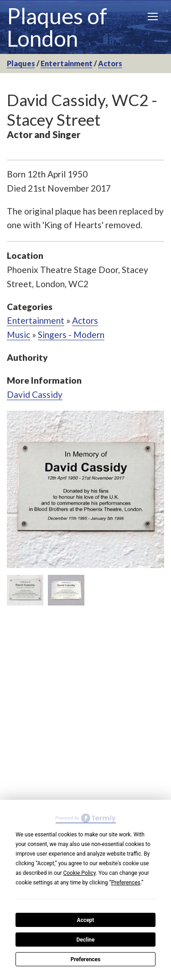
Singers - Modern (71, 335)
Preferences (86, 959)
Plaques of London (57, 27)
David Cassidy (35, 394)
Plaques (21, 63)
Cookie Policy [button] (79, 873)
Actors (110, 63)
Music (18, 335)
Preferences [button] (126, 883)
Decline (85, 940)
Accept (86, 920)
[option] (85, 489)
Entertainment (67, 63)
